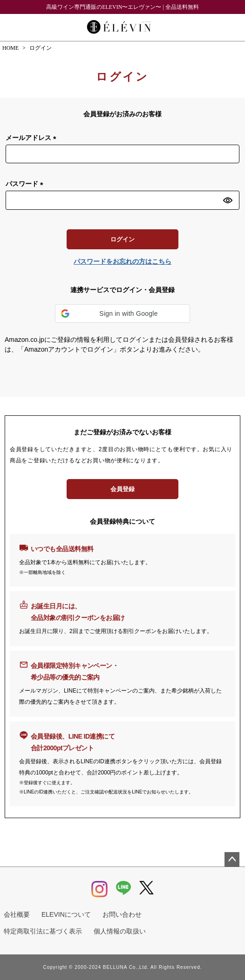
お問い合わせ (122, 914)
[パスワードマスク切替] (230, 200)
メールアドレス (33, 138)
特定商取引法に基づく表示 (43, 931)
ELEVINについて (66, 914)
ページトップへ (232, 860)
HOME (10, 48)
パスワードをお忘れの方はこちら (122, 261)
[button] (122, 313)
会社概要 (17, 914)
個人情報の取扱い (120, 931)
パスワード (26, 184)
